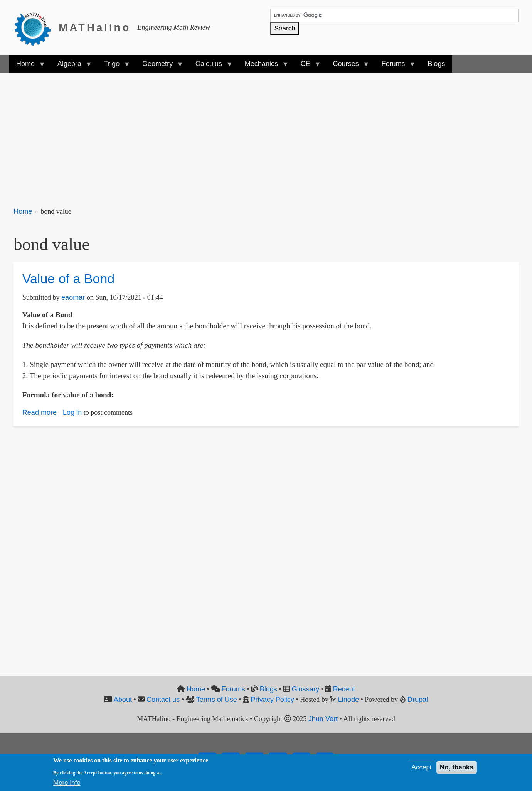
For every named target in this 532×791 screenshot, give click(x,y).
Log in (72, 412)
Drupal (418, 700)
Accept (422, 767)
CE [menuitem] (307, 66)
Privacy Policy (273, 700)
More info (67, 783)
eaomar (73, 297)
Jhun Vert (323, 719)
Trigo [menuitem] (114, 66)
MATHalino (95, 28)
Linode (348, 700)
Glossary (306, 689)
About (123, 700)
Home (23, 211)
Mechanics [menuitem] (263, 66)
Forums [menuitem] (395, 66)
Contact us (163, 700)
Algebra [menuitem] (71, 66)
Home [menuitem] (27, 66)
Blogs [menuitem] (436, 64)
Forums (233, 689)
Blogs (269, 689)
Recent (344, 689)
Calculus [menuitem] (210, 66)
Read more (40, 412)
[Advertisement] (245, 135)
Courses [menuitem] (347, 66)
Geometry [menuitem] (159, 66)
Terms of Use (217, 700)
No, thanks (457, 767)
